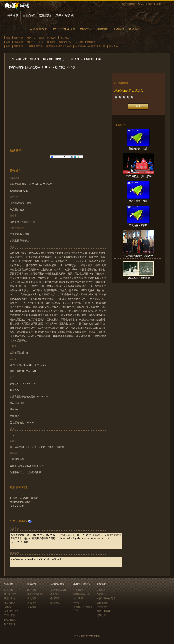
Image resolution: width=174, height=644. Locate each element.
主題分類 (32, 598)
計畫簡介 (101, 590)
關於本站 (101, 594)
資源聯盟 (135, 29)
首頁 (124, 4)
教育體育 (65, 38)
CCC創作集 (10, 594)
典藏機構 (102, 29)
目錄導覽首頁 (38, 29)
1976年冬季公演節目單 (138, 278)
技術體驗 (45, 15)
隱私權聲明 (102, 607)
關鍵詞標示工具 (82, 594)
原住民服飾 (10, 624)
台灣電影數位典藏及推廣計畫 (90, 46)
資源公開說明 (104, 611)
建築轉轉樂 (10, 603)
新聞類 (80, 42)
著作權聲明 (102, 603)
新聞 (41, 38)
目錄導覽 (29, 15)
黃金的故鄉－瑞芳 (138, 149)
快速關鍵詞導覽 (35, 594)
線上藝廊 (78, 598)
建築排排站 (10, 598)
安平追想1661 (11, 611)
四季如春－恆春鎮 (138, 225)
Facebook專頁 (145, 4)
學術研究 (55, 598)
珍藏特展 (12, 15)
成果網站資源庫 (58, 590)
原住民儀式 (10, 620)
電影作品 (113, 46)
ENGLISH (159, 4)
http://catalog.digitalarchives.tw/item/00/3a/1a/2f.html (66, 562)
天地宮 (8, 607)
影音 (41, 42)
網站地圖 (101, 615)
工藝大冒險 (10, 615)
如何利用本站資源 (106, 598)
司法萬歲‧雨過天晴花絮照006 (138, 256)
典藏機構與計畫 (35, 46)
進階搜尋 (118, 29)
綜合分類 (52, 38)
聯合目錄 (32, 590)
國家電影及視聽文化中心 (60, 42)
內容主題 (86, 29)
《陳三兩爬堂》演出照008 (138, 176)
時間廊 (77, 603)
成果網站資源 (65, 15)
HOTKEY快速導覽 (63, 29)
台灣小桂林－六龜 (138, 201)
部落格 (132, 4)
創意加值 (55, 603)
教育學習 (55, 594)
